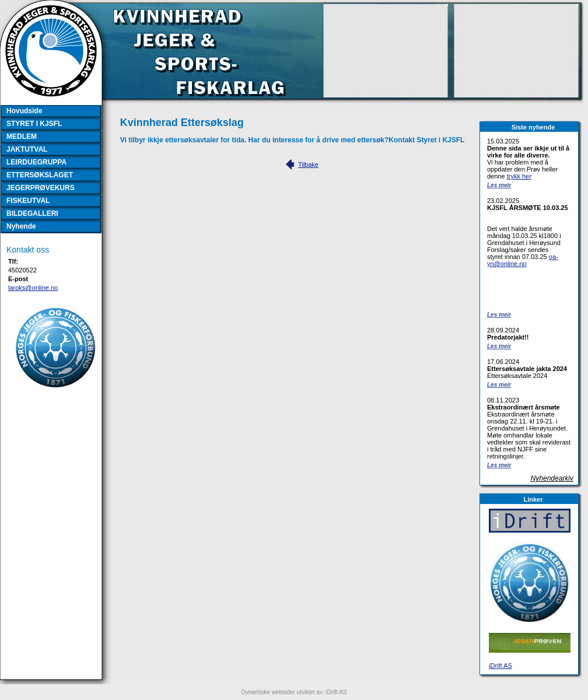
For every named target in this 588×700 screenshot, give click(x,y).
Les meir (499, 185)
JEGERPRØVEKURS (41, 188)
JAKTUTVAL (27, 149)
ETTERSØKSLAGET (40, 175)
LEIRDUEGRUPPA (36, 162)
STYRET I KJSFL (34, 124)
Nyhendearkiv (552, 478)
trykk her (519, 176)
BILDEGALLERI (32, 213)
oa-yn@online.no (523, 260)
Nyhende (21, 226)
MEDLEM (22, 136)
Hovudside (24, 111)
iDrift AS (501, 666)
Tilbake (308, 164)
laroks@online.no (33, 288)
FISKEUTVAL (28, 201)
